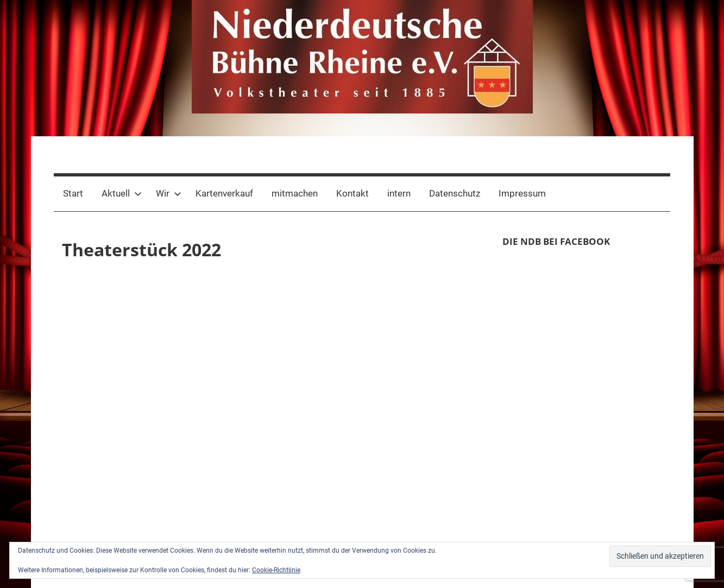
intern (399, 193)
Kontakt (352, 193)
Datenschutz (455, 193)
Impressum (522, 193)
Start (73, 193)
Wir (169, 193)
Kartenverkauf (224, 193)
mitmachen (295, 193)
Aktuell (122, 193)
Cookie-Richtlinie (276, 570)
